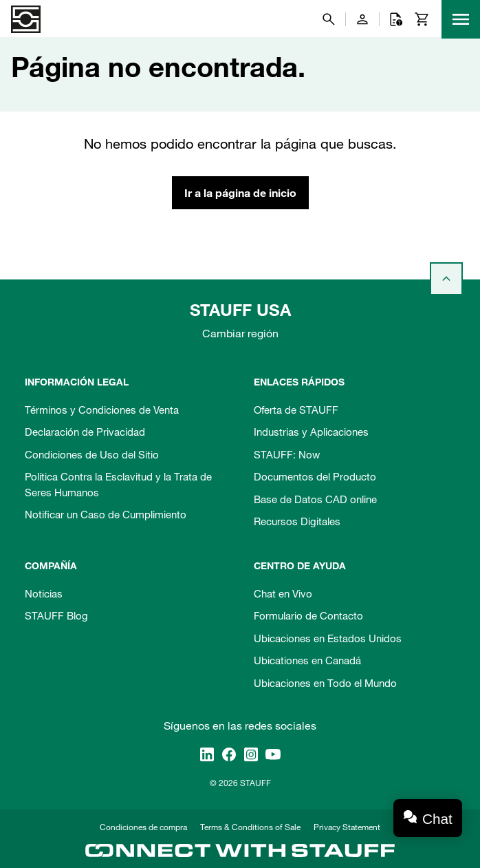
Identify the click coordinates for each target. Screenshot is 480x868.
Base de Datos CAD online (315, 499)
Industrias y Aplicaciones (311, 432)
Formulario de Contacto (308, 616)
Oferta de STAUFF (296, 410)
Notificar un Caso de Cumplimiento (106, 515)
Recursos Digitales (297, 522)
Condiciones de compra (143, 827)
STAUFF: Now (287, 454)
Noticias (44, 593)
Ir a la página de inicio (240, 193)
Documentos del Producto (315, 477)
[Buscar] (329, 19)
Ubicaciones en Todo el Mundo (325, 683)
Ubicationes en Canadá (307, 661)
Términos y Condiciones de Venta (102, 410)
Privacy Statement (347, 827)
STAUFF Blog (56, 616)
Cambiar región (240, 333)
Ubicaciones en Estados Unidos (328, 638)
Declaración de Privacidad (85, 432)
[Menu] (461, 19)
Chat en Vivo (283, 593)
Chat (437, 819)
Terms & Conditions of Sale (250, 827)
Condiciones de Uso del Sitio (92, 454)
